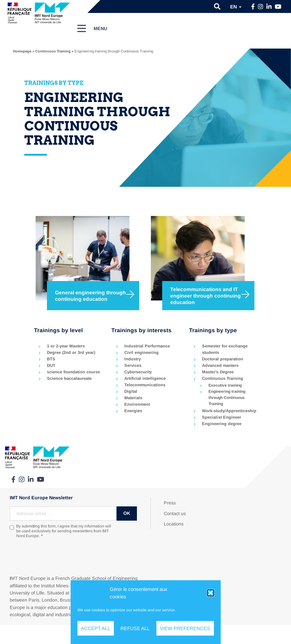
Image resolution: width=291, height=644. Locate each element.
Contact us (175, 514)
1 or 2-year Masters (66, 346)
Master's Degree (218, 372)
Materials (133, 398)
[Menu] (93, 28)
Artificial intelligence (145, 378)
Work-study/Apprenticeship (229, 411)
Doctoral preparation (223, 359)
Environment (137, 404)
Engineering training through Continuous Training (227, 398)
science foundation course (73, 372)
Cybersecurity (138, 372)
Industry (133, 359)
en (236, 7)
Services (133, 365)
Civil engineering (141, 352)
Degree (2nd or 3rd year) (71, 352)
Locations (174, 524)
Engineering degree (222, 424)
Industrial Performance (147, 346)
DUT (51, 365)
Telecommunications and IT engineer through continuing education (206, 296)
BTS (51, 359)
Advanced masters (220, 365)
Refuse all (135, 628)
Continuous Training (53, 51)
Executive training (225, 385)
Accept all (95, 628)
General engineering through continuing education (90, 296)
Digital (131, 391)
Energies (133, 411)
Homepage (22, 51)
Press (170, 503)
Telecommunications (145, 385)
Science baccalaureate (69, 378)
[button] (210, 593)
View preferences (185, 628)
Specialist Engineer (222, 417)
